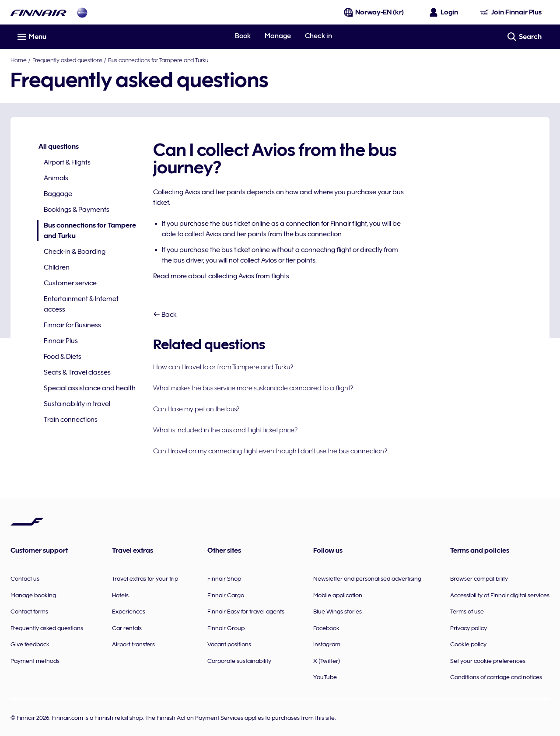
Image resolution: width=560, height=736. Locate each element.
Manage (278, 36)
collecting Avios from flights (249, 276)
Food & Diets (63, 357)
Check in (318, 36)
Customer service (70, 283)
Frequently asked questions (67, 60)
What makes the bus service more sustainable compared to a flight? (253, 388)
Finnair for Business (72, 325)
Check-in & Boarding (75, 252)
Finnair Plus (61, 341)
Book (243, 36)
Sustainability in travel (77, 404)
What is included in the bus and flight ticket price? (225, 430)
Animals (56, 178)
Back (165, 315)
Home (19, 60)
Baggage (58, 194)
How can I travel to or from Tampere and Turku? (223, 367)
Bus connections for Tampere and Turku (158, 60)
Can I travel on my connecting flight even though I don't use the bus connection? (270, 451)
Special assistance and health (90, 388)
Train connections (71, 420)
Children (57, 267)
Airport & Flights (67, 162)
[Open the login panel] (444, 12)
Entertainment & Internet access (81, 304)
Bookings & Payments (77, 210)
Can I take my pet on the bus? (196, 409)
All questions (59, 147)
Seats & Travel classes (77, 372)
